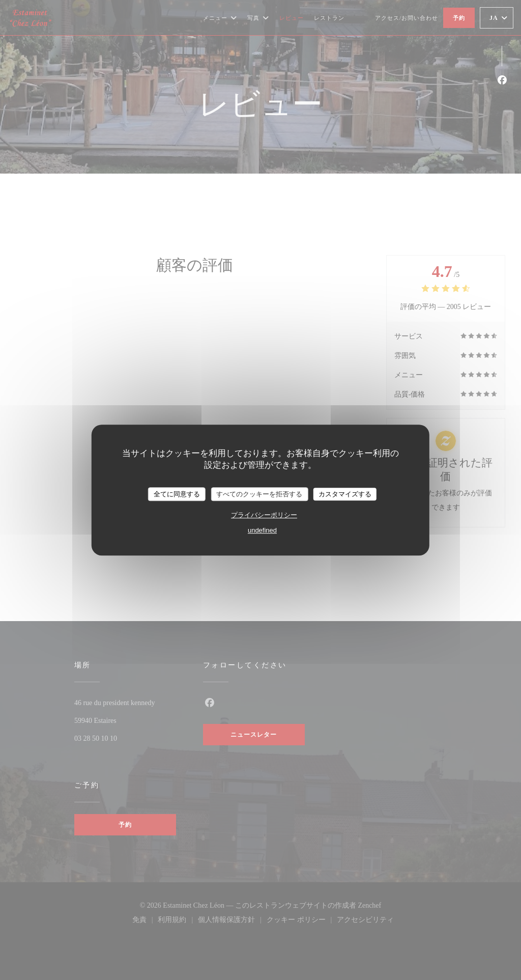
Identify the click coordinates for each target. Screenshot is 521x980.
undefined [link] (262, 530)
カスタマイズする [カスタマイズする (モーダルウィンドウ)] (345, 494)
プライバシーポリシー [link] (264, 515)
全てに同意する (177, 494)
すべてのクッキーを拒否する (259, 494)
